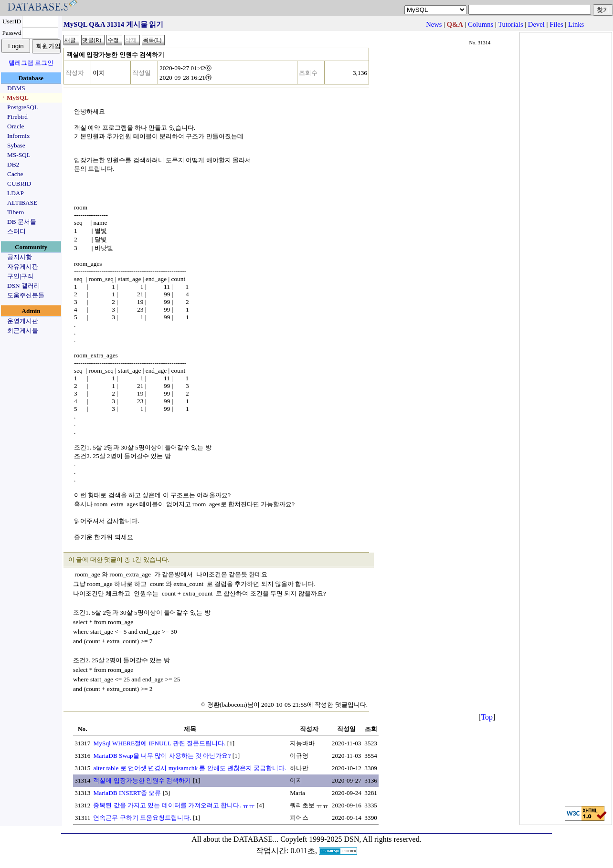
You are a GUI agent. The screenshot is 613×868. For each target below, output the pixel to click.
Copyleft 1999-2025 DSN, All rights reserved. (351, 839)
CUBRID (19, 183)
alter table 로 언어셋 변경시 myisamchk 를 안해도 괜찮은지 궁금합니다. (190, 768)
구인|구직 (20, 276)
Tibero (16, 212)
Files (556, 24)
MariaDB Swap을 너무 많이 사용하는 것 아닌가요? (162, 756)
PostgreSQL (23, 107)
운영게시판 (23, 321)
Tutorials (510, 24)
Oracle (16, 126)
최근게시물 (23, 330)
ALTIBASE (22, 203)
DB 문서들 (22, 222)
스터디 (16, 231)
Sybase (16, 145)
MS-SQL (19, 155)
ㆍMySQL (15, 98)
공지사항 (20, 257)
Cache (15, 174)
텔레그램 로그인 (31, 63)
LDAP (16, 193)
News (434, 24)
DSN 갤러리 (24, 286)
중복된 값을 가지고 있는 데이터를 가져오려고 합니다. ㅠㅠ (174, 805)
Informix (18, 136)
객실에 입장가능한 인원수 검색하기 (142, 780)
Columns (481, 24)
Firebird (17, 117)
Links (576, 24)
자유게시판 (23, 267)
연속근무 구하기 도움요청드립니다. (142, 818)
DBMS (16, 88)
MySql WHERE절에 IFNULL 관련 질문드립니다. (159, 743)
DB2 (13, 164)
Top (487, 717)
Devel (536, 24)
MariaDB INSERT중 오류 (127, 793)
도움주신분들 (26, 295)
